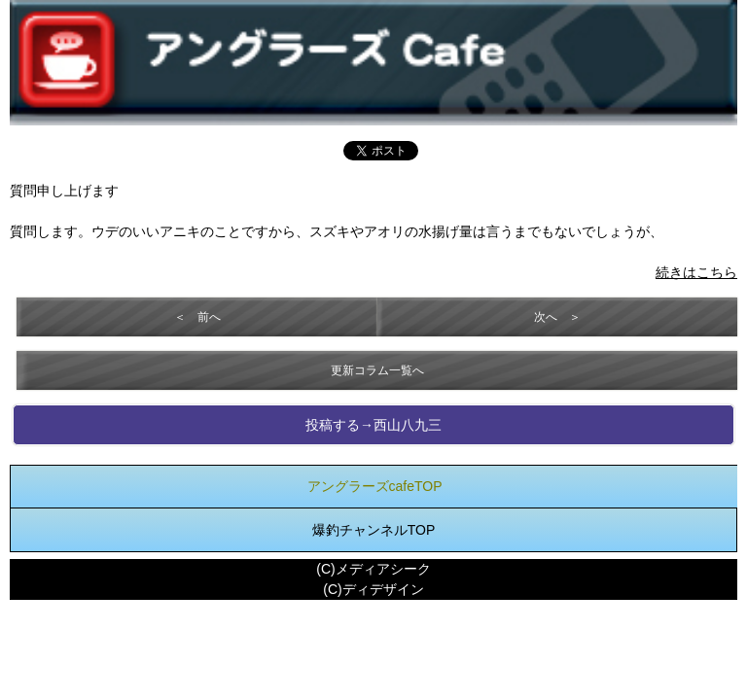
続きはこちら (696, 272)
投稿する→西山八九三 (373, 425)
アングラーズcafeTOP (375, 486)
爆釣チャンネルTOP (374, 530)
